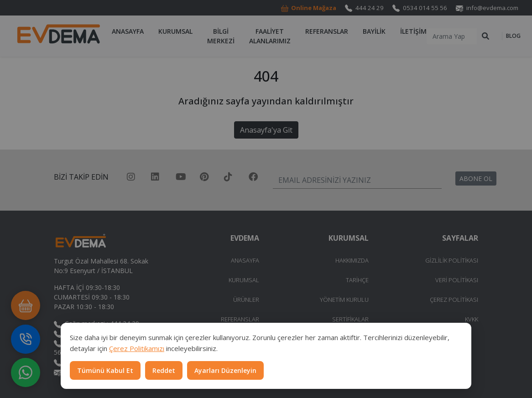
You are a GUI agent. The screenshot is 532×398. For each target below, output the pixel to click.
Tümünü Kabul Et (105, 370)
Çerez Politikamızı (137, 348)
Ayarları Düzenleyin (225, 370)
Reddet (164, 370)
